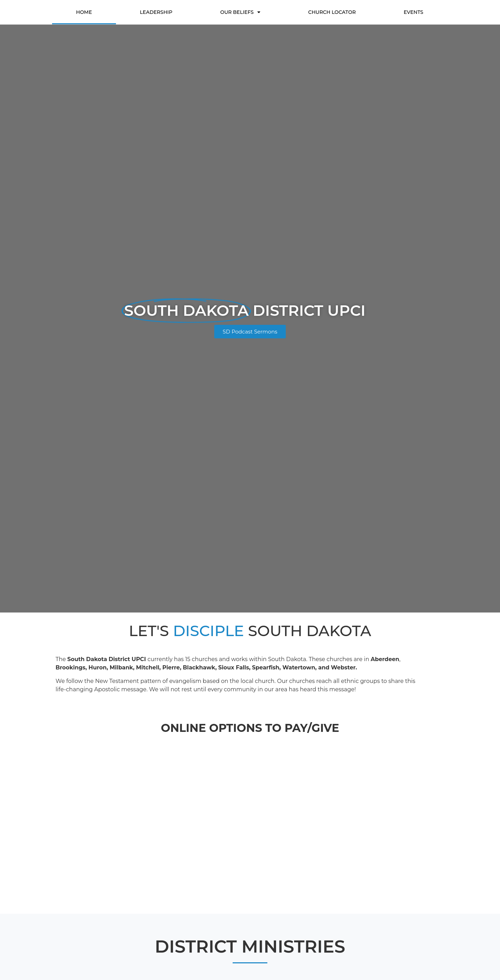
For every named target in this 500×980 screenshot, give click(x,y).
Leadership (156, 12)
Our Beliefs (240, 12)
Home (84, 12)
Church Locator (332, 12)
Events (413, 12)
